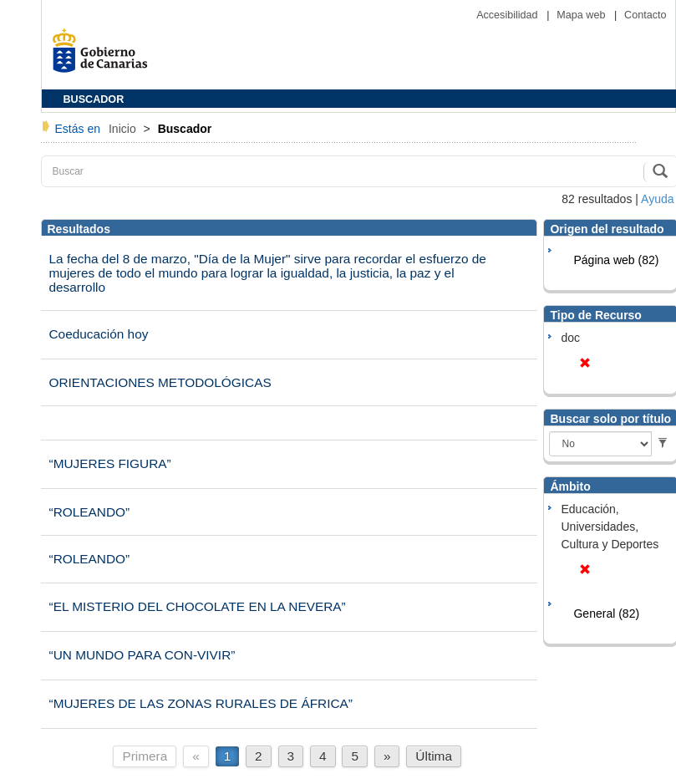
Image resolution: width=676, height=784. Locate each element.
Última (434, 756)
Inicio (124, 129)
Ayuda (657, 199)
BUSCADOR (94, 99)
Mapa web (582, 15)
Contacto (645, 15)
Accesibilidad (508, 15)
